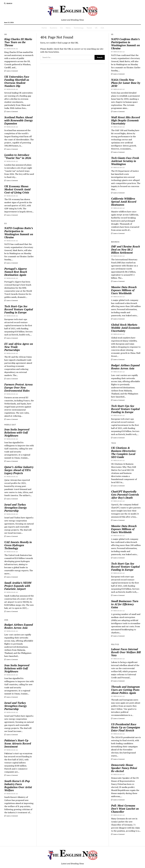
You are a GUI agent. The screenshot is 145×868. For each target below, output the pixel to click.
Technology (79, 28)
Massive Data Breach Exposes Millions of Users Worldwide (124, 290)
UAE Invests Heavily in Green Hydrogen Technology (18, 545)
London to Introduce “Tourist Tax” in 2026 (18, 156)
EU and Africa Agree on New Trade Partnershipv (19, 347)
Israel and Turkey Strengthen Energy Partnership (15, 508)
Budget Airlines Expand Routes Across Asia (19, 626)
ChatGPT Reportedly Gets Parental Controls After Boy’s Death (125, 495)
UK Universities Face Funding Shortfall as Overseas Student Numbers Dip (17, 81)
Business (54, 28)
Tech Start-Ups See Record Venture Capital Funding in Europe (19, 309)
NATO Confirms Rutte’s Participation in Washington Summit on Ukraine (19, 233)
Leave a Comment (11, 71)
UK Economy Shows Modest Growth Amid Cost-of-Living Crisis (17, 189)
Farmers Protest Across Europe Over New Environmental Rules (18, 387)
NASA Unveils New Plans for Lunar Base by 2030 (126, 83)
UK (96, 28)
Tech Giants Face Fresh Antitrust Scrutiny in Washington (125, 161)
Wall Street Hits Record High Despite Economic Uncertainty (126, 120)
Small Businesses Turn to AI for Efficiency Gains (125, 604)
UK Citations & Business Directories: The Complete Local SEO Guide (124, 452)
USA (102, 28)
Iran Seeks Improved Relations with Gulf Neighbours (17, 432)
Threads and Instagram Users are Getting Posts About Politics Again (125, 690)
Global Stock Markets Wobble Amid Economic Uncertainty (126, 328)
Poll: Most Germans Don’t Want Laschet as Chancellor (125, 809)
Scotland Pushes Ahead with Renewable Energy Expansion (18, 120)
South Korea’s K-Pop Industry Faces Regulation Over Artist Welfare (18, 786)
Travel (89, 28)
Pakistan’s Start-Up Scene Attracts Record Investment (18, 743)
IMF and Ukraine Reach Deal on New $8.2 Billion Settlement (126, 250)
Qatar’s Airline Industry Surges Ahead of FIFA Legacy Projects (19, 470)
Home (44, 28)
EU (61, 28)
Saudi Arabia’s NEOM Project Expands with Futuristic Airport (18, 586)
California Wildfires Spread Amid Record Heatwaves (124, 202)
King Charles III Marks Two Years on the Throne (18, 42)
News (68, 28)
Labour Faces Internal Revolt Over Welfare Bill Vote (126, 652)
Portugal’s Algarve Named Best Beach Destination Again (16, 272)
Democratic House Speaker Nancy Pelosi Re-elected (124, 768)
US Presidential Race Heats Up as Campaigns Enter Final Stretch (126, 727)
